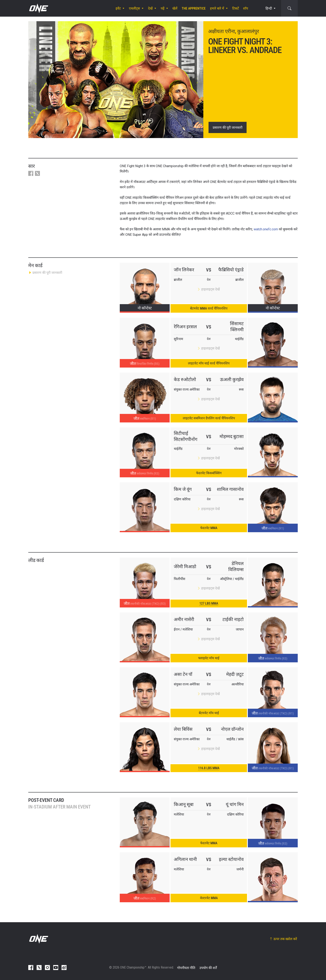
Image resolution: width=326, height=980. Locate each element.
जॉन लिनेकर (184, 270)
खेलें (175, 8)
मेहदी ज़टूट (235, 674)
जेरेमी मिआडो (185, 567)
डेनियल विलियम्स (236, 567)
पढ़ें (163, 8)
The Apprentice (194, 8)
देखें (150, 8)
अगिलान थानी (185, 859)
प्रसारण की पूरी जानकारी (228, 128)
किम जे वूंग (183, 489)
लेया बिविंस (183, 729)
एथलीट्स (134, 8)
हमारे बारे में (217, 8)
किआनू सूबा (184, 804)
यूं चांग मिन (235, 804)
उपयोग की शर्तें (208, 968)
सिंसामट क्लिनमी (237, 327)
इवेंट (118, 8)
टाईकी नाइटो (233, 619)
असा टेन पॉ (183, 674)
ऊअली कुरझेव (232, 380)
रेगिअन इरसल (185, 327)
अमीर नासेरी (184, 619)
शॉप (246, 8)
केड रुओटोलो (185, 380)
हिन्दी (269, 8)
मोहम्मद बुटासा (232, 436)
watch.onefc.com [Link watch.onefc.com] (266, 229)
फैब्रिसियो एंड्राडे (231, 270)
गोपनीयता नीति (186, 968)
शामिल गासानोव (230, 489)
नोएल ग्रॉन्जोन (232, 729)
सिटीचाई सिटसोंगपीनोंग (186, 436)
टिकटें (236, 8)
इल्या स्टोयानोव (231, 859)
